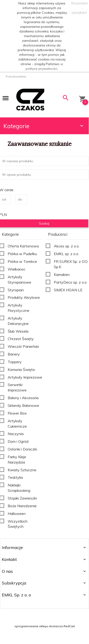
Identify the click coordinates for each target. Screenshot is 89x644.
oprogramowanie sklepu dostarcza (39, 626)
